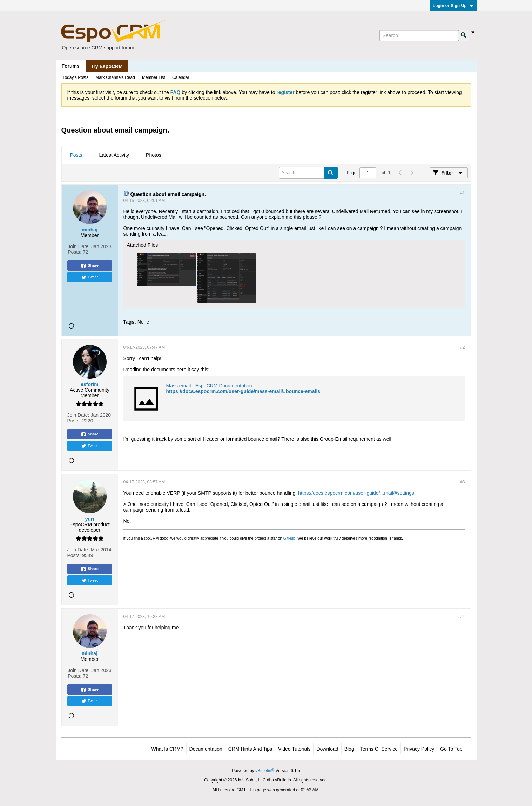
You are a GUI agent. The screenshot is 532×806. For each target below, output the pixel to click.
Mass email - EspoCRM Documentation (209, 386)
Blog (349, 749)
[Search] (419, 35)
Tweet (90, 277)
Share (90, 266)
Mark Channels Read (115, 77)
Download (327, 749)
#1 (462, 193)
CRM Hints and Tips (250, 749)
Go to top (451, 749)
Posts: (75, 252)
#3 (462, 482)
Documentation (206, 749)
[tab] (76, 155)
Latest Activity (114, 155)
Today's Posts (76, 77)
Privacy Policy (419, 749)
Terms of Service (379, 749)
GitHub (289, 538)
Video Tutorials (294, 749)
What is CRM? (167, 749)
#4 (462, 617)
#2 (462, 347)
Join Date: (79, 246)
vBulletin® (265, 771)
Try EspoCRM (107, 66)
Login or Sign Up (453, 6)
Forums (71, 66)
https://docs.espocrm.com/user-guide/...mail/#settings (356, 493)
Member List (154, 77)
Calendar (181, 77)
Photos (154, 155)
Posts (76, 155)
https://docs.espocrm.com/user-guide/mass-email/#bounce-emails (243, 391)
